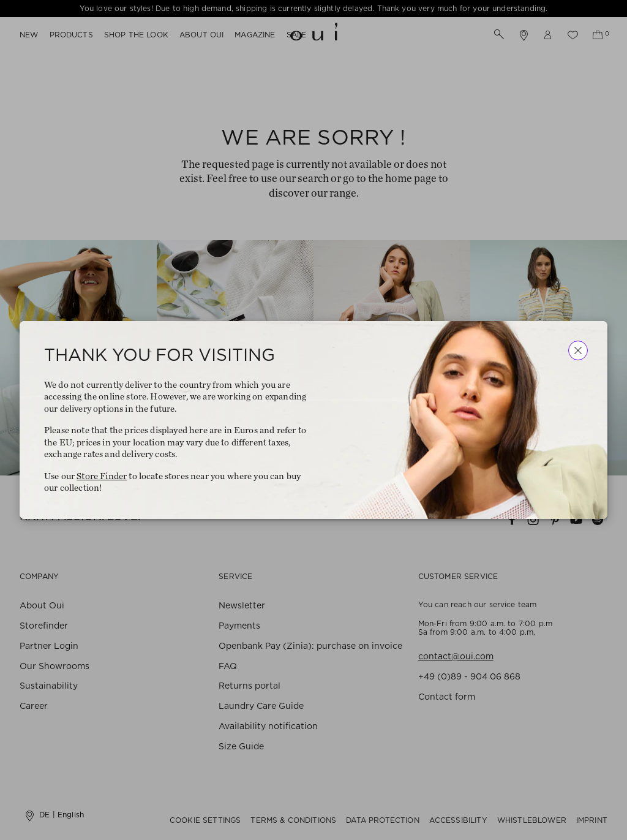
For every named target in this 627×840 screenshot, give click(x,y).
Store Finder (102, 476)
